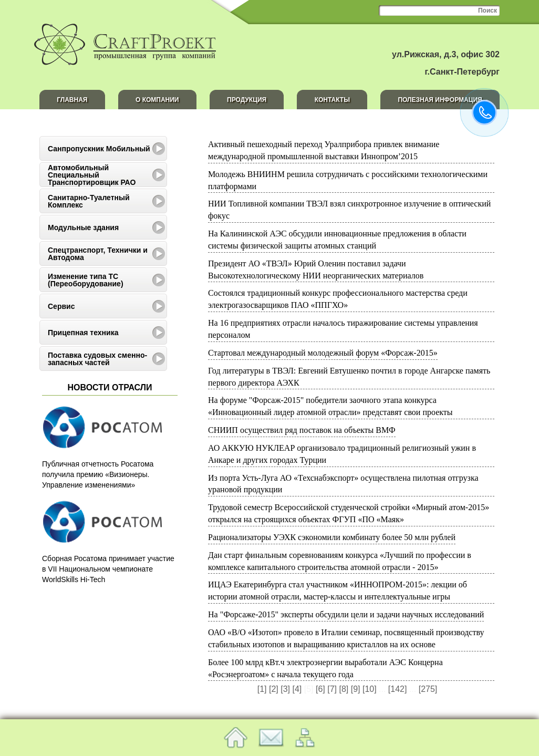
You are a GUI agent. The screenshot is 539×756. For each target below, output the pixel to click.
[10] (370, 689)
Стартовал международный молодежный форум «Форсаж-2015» (323, 353)
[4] (297, 689)
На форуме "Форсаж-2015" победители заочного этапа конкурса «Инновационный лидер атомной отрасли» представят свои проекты (330, 406)
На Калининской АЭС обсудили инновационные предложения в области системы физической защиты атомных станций (337, 240)
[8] (344, 689)
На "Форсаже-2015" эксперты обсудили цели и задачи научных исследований (346, 614)
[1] (262, 689)
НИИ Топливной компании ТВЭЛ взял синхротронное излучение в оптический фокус (349, 210)
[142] (398, 689)
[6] (320, 689)
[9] (356, 689)
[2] (274, 689)
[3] (285, 689)
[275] (428, 689)
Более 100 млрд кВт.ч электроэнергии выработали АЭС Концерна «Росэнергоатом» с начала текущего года (325, 668)
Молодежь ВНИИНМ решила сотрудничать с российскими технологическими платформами (348, 180)
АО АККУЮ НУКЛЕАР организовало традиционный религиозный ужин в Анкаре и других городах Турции (342, 454)
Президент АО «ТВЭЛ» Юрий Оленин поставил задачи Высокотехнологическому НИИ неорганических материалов (316, 270)
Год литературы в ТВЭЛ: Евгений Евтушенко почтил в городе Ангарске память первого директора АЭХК (349, 377)
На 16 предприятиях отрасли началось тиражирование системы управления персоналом (343, 329)
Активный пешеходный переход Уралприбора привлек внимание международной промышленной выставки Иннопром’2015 (324, 150)
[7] (332, 689)
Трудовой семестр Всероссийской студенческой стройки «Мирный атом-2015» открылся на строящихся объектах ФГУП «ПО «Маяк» (349, 513)
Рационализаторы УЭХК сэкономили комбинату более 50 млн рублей (332, 537)
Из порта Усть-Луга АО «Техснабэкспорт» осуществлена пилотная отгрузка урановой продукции (343, 484)
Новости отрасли (110, 387)
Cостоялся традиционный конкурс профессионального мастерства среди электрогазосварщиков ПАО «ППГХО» (338, 299)
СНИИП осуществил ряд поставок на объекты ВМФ (302, 430)
